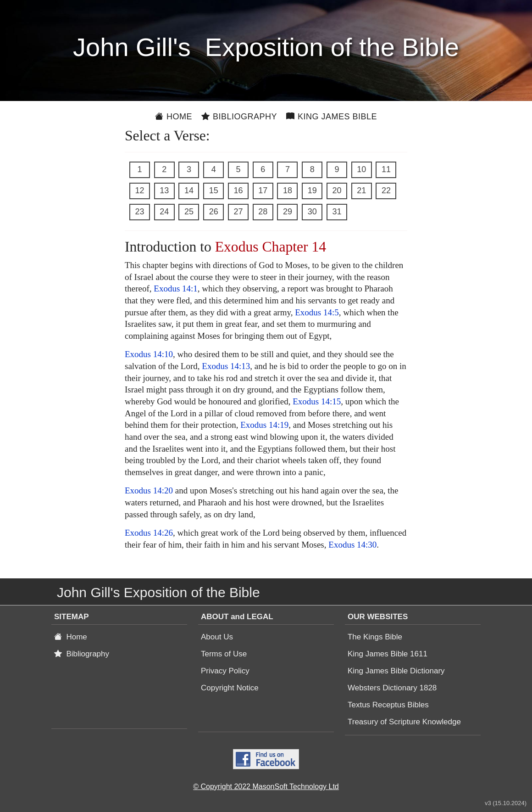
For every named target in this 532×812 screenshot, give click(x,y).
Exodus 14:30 (352, 545)
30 (312, 212)
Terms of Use (224, 654)
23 (139, 212)
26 (214, 212)
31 (337, 212)
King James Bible (332, 117)
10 (361, 169)
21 (361, 190)
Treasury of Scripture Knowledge (404, 722)
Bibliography (239, 117)
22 (386, 190)
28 (263, 212)
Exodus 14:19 (264, 425)
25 (189, 212)
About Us (217, 637)
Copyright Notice (230, 688)
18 (288, 190)
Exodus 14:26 (149, 533)
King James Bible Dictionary (396, 671)
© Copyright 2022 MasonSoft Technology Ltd (266, 787)
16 (238, 190)
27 (238, 212)
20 (337, 190)
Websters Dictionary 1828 (392, 688)
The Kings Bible (375, 637)
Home (174, 117)
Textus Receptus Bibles (388, 705)
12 (139, 190)
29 (288, 212)
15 (214, 190)
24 (164, 212)
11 (386, 169)
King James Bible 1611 (388, 654)
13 (164, 190)
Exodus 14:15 (317, 401)
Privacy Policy (225, 671)
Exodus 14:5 (317, 312)
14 (189, 190)
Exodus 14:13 (226, 366)
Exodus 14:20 (149, 490)
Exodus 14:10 (149, 354)
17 (263, 190)
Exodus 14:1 (176, 288)
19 (312, 190)
